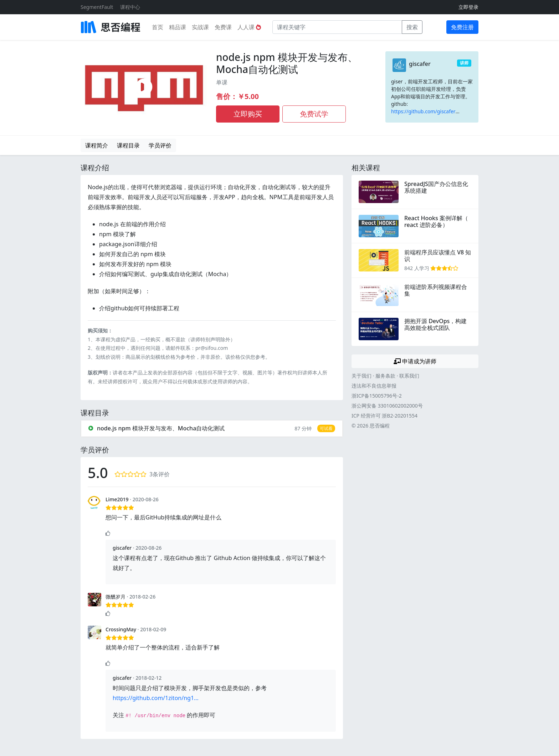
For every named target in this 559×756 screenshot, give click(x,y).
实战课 (200, 27)
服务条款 (385, 376)
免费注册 (462, 27)
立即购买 (248, 114)
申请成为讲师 (415, 361)
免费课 (223, 27)
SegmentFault (97, 7)
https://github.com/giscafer (423, 111)
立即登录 (468, 7)
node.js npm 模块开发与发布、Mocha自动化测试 (287, 63)
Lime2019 (117, 499)
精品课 (178, 27)
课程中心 (130, 7)
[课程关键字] (337, 27)
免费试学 (314, 114)
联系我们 (409, 376)
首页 (158, 27)
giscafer (420, 64)
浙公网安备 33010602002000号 (387, 406)
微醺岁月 (116, 597)
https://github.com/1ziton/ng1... (156, 698)
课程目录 (128, 145)
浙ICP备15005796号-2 (377, 396)
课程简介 (97, 145)
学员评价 (160, 145)
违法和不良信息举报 (374, 386)
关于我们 (361, 376)
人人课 (249, 27)
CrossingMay (121, 629)
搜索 (412, 27)
